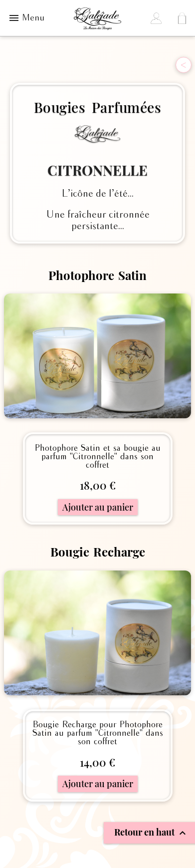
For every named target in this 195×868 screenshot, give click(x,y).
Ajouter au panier (98, 507)
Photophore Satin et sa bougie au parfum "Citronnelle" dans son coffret (97, 457)
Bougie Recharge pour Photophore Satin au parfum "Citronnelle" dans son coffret (98, 733)
